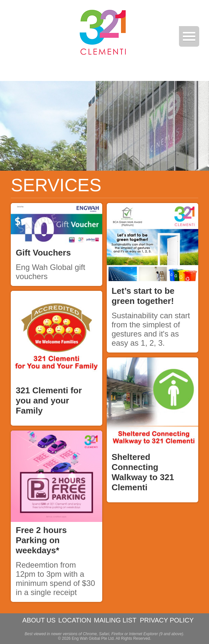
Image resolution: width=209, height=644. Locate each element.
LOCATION (75, 620)
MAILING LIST (115, 620)
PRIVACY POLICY (167, 620)
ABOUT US (39, 620)
